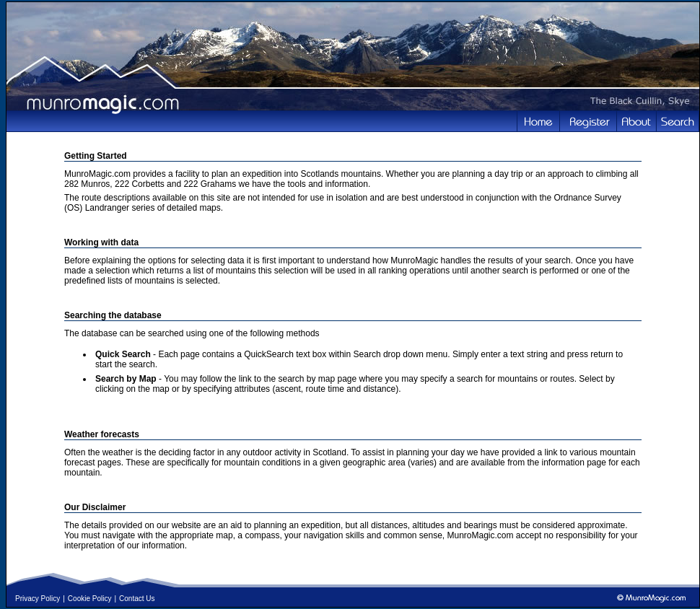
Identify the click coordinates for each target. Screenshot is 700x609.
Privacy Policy (38, 599)
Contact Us (137, 599)
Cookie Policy (90, 599)
